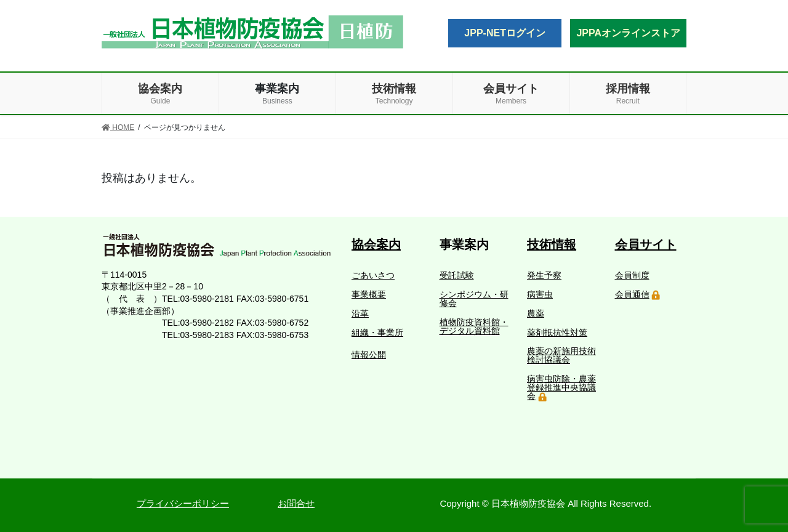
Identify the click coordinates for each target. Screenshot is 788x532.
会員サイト (646, 244)
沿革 (360, 313)
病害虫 (540, 294)
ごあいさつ (373, 275)
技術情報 (552, 244)
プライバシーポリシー (183, 503)
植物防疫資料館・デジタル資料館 (474, 326)
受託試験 (457, 275)
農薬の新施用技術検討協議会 (561, 355)
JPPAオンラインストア (628, 33)
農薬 (536, 313)
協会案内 (376, 244)
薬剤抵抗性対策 (557, 332)
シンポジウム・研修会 (474, 299)
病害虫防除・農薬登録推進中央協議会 (561, 387)
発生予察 (544, 275)
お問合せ (296, 503)
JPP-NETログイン (505, 33)
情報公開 (369, 355)
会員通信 (632, 294)
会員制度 (632, 275)
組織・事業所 (377, 332)
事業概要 (369, 294)
